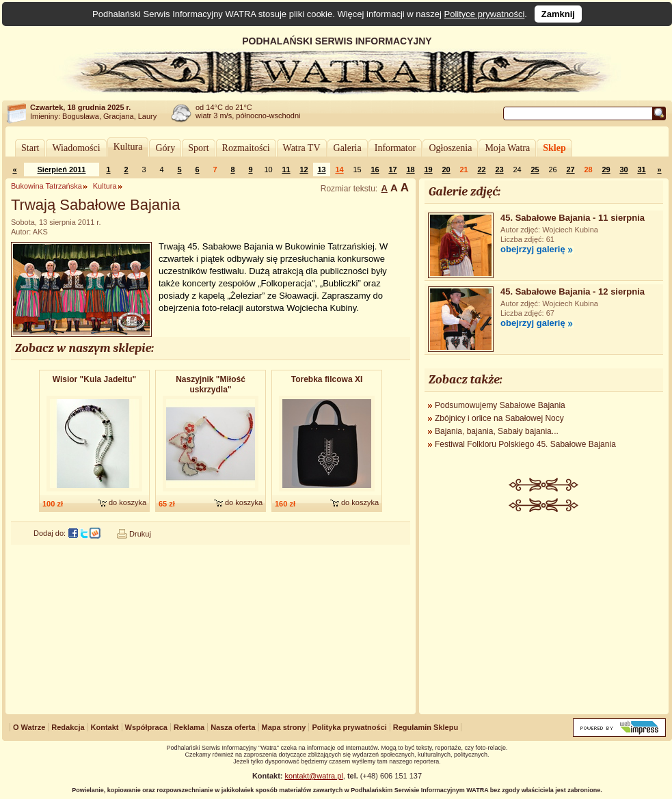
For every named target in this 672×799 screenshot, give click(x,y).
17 (392, 170)
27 (570, 170)
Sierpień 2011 (62, 170)
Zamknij (558, 14)
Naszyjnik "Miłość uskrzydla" (211, 384)
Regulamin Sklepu (426, 727)
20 (446, 170)
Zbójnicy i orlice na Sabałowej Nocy (499, 418)
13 (321, 170)
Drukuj (140, 534)
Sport (198, 148)
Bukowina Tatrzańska (46, 186)
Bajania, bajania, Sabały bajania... (497, 431)
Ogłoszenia (450, 148)
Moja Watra (507, 148)
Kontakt (105, 727)
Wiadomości (76, 148)
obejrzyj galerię (533, 249)
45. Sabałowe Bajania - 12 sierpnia (573, 292)
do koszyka (127, 502)
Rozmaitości (246, 148)
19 (428, 170)
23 (499, 170)
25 (535, 170)
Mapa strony (284, 727)
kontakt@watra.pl (314, 776)
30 (623, 170)
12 (304, 170)
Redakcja (68, 727)
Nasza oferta (233, 727)
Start (30, 148)
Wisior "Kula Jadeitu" (95, 379)
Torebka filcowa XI (327, 379)
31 (641, 170)
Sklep (554, 148)
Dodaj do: (50, 533)
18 (410, 170)
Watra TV (302, 148)
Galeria (348, 148)
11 (286, 170)
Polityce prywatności (485, 14)
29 (606, 170)
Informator (395, 148)
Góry (165, 148)
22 (481, 170)
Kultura (128, 147)
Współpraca (146, 727)
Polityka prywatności (349, 727)
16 (375, 170)
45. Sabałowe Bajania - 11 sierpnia (573, 218)
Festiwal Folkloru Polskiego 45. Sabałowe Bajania (525, 444)
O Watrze (29, 727)
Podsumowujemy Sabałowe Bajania (500, 405)
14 (339, 170)
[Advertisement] (544, 614)
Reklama (189, 727)
